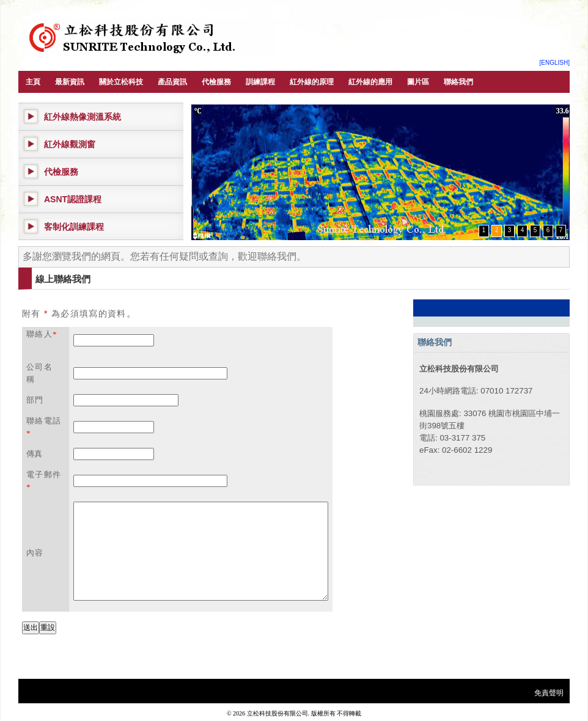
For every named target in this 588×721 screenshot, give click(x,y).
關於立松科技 (121, 82)
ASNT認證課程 (73, 199)
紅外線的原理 (312, 82)
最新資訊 (70, 82)
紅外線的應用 (370, 82)
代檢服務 (216, 82)
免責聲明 (549, 693)
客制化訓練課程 (74, 227)
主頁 (33, 82)
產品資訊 (172, 82)
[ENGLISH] (555, 63)
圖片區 (418, 82)
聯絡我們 (458, 82)
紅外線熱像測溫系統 (83, 117)
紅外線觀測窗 (70, 144)
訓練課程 (260, 82)
